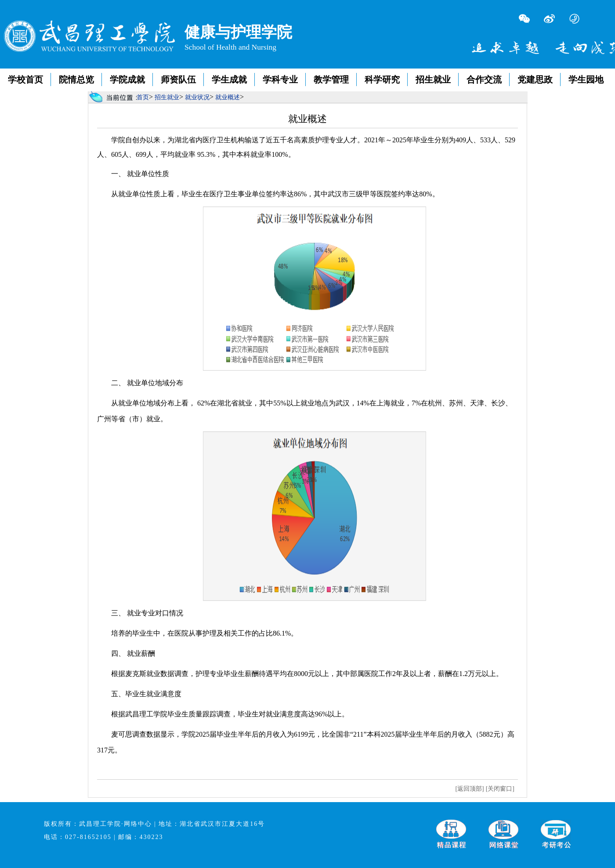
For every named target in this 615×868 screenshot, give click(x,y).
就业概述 (228, 97)
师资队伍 (178, 80)
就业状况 (197, 97)
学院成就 (127, 80)
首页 (143, 97)
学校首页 (25, 80)
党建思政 (535, 80)
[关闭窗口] (500, 789)
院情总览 (76, 80)
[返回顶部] (469, 789)
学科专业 (280, 80)
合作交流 (484, 80)
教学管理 (331, 80)
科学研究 (382, 80)
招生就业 (433, 80)
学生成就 (229, 80)
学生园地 (586, 80)
